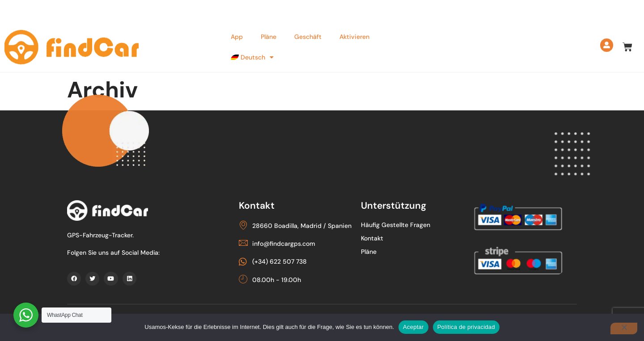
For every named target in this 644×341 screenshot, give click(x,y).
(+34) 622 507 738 (100, 11)
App (234, 34)
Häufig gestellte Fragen (406, 224)
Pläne (266, 34)
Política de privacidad (466, 327)
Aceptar (413, 327)
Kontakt (383, 238)
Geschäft (305, 34)
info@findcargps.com (184, 11)
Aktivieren (352, 34)
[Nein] (624, 328)
